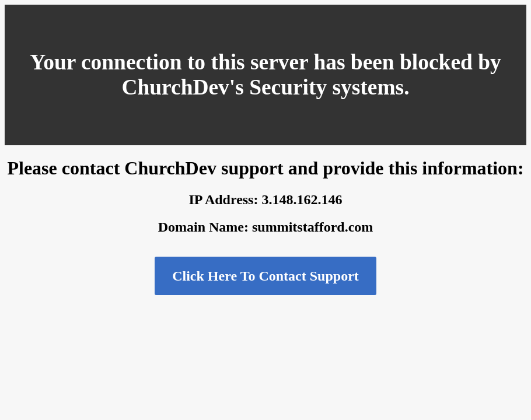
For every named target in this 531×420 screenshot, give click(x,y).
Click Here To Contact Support (265, 276)
